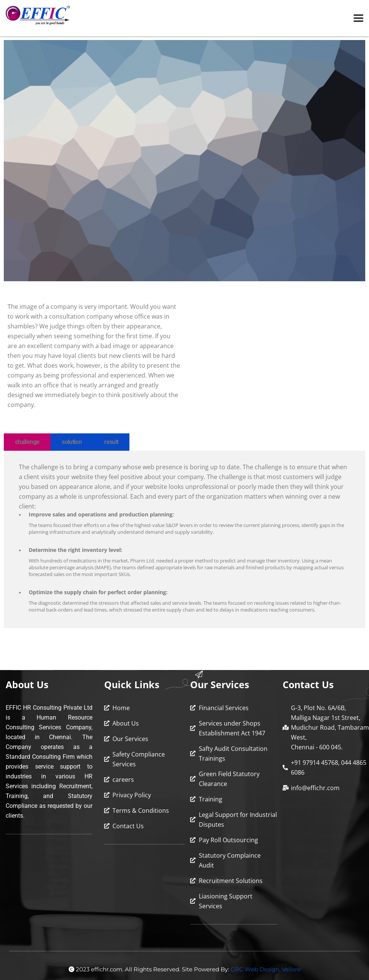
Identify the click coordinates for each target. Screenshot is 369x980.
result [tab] (111, 442)
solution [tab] (72, 442)
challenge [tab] (27, 442)
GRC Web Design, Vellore (266, 969)
